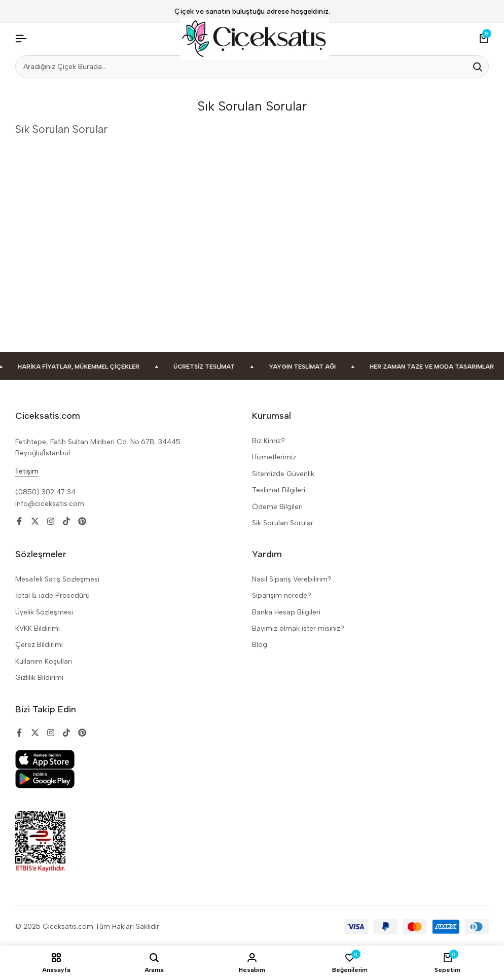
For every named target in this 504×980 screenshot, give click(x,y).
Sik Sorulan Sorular (283, 523)
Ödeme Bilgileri (277, 507)
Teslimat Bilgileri (279, 490)
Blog (260, 645)
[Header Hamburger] (21, 39)
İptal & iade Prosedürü (52, 595)
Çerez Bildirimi (39, 645)
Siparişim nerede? (282, 595)
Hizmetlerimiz (274, 457)
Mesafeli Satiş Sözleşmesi (57, 579)
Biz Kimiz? (268, 441)
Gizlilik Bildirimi (39, 678)
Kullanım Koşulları (44, 661)
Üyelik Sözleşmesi (44, 612)
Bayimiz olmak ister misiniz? (298, 628)
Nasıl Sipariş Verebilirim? (292, 579)
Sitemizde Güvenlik (283, 474)
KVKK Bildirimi (38, 628)
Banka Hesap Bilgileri (286, 612)
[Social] (19, 521)
